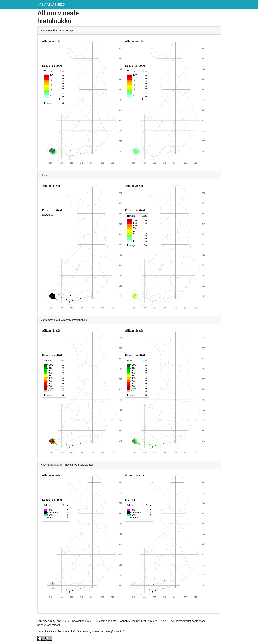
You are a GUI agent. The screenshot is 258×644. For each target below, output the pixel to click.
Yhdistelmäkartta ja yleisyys (57, 30)
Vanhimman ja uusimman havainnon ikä (64, 320)
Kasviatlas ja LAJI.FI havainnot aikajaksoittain (68, 465)
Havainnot (47, 175)
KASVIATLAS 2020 (51, 5)
